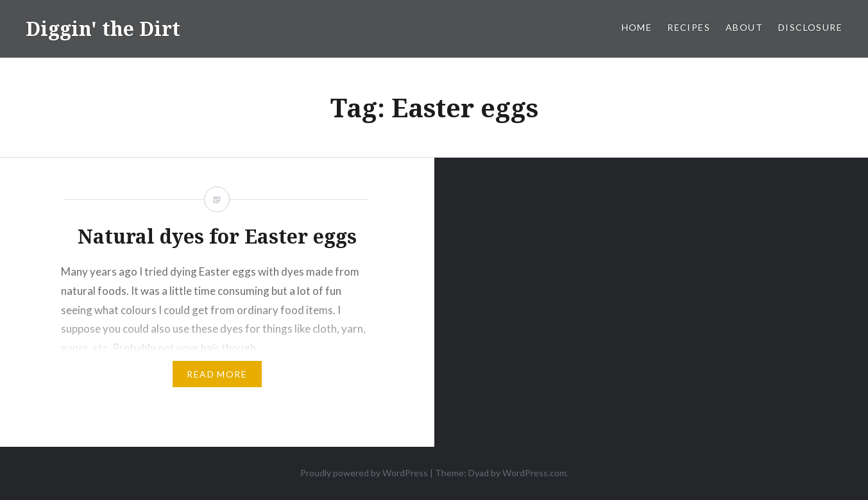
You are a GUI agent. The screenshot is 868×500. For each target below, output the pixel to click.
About (744, 27)
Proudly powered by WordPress (364, 473)
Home (637, 27)
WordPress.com (534, 473)
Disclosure (810, 27)
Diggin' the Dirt (103, 29)
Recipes (689, 27)
